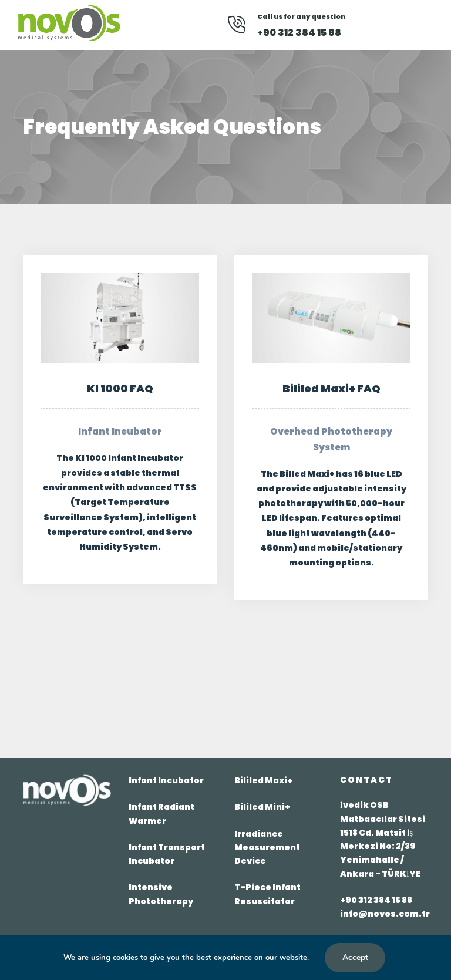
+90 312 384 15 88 (376, 900)
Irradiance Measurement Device (267, 847)
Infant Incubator (166, 780)
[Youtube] (387, 25)
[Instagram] (405, 25)
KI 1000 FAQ (120, 388)
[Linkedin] (356, 25)
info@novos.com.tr (385, 914)
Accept (355, 957)
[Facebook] (371, 25)
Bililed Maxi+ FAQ (331, 388)
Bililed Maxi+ (263, 780)
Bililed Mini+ (262, 807)
